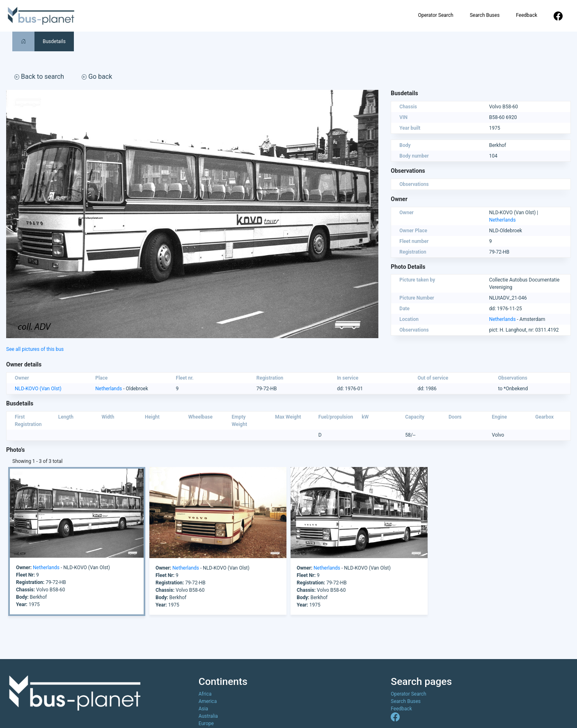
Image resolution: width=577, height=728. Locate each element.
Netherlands (503, 220)
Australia (208, 716)
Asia (203, 709)
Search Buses (485, 15)
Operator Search (435, 15)
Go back (97, 77)
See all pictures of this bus (35, 349)
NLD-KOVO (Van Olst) (38, 389)
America (208, 701)
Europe (206, 723)
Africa (205, 694)
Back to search (39, 77)
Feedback (527, 15)
